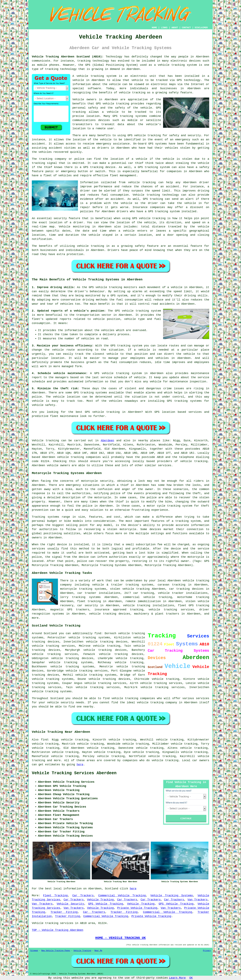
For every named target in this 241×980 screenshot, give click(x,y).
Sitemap (34, 951)
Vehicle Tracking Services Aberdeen (74, 773)
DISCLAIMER (201, 28)
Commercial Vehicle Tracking (122, 896)
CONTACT (186, 28)
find (44, 740)
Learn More (177, 978)
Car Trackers (83, 896)
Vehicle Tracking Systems (172, 896)
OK (191, 978)
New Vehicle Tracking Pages (56, 951)
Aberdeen (107, 441)
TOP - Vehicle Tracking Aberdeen (58, 930)
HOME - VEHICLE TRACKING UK (120, 938)
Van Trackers (198, 900)
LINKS (164, 28)
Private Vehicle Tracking (137, 908)
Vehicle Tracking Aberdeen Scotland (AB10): (68, 57)
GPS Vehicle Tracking (106, 904)
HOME (154, 28)
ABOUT (175, 28)
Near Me (98, 951)
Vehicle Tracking (100, 900)
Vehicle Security (70, 904)
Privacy (207, 951)
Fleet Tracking (55, 896)
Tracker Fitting (64, 912)
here (80, 765)
